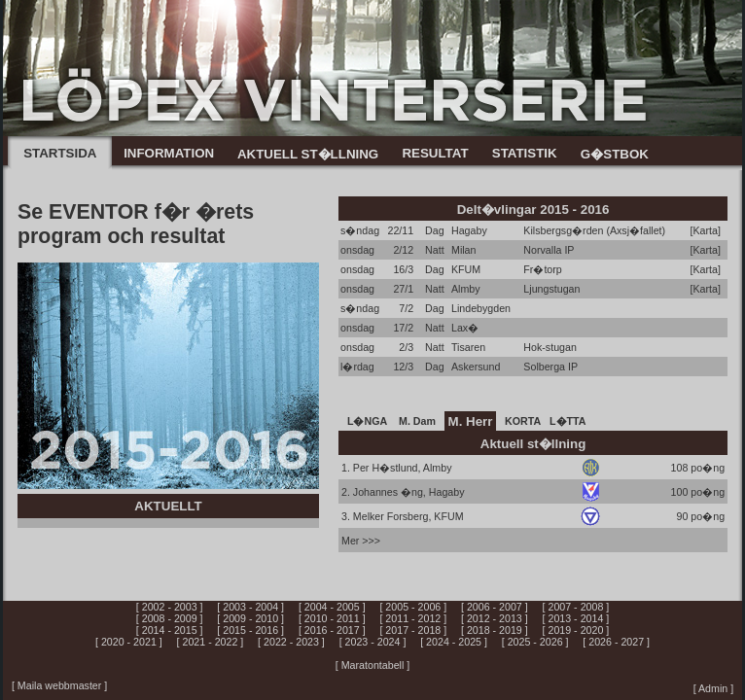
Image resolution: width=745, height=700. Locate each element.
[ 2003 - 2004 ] (250, 607)
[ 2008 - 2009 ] (170, 618)
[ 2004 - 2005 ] (332, 607)
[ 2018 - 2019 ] (495, 630)
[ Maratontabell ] (372, 665)
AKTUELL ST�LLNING (308, 154)
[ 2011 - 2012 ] (413, 618)
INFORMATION (169, 153)
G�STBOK (615, 154)
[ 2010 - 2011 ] (332, 618)
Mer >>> (361, 541)
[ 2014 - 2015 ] (170, 630)
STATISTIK (525, 153)
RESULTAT (435, 153)
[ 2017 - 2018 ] (413, 630)
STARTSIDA (60, 153)
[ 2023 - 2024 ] (373, 642)
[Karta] (706, 230)
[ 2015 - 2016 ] (250, 630)
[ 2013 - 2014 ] (576, 618)
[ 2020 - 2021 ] (129, 642)
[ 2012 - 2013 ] (495, 618)
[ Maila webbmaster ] (59, 685)
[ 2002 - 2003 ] (170, 607)
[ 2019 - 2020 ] (576, 630)
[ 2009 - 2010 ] (250, 618)
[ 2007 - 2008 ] (576, 607)
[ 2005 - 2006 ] (413, 607)
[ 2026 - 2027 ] (616, 642)
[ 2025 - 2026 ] (535, 642)
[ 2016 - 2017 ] (332, 630)
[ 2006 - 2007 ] (495, 607)
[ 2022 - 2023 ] (291, 642)
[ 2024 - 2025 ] (454, 642)
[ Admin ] (713, 688)
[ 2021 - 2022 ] (211, 642)
